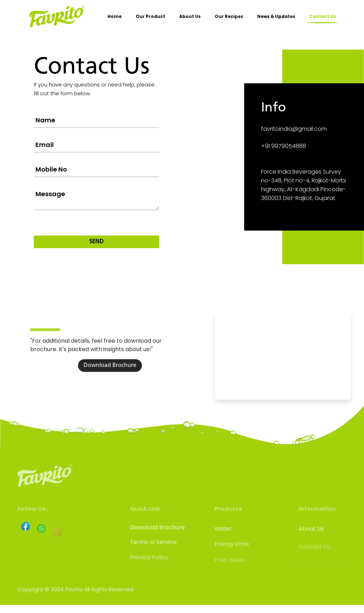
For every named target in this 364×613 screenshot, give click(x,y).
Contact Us (323, 16)
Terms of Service (153, 551)
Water (223, 538)
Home (115, 16)
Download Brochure (110, 391)
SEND (96, 242)
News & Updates (276, 16)
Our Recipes (229, 16)
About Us (190, 16)
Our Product (150, 16)
